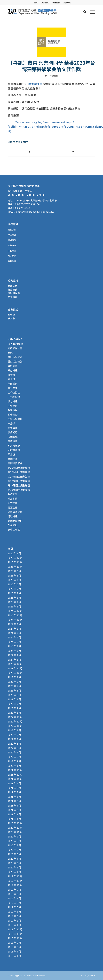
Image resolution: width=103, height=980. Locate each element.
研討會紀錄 (14, 446)
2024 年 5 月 (14, 642)
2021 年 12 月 (15, 770)
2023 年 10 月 (15, 673)
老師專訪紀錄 (15, 512)
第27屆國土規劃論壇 (19, 476)
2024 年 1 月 (14, 659)
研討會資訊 (14, 450)
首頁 (36, 2)
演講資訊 (13, 437)
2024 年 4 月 (14, 646)
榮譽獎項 (54, 76)
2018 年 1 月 (14, 956)
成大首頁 (45, 2)
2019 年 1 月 (14, 925)
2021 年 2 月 (14, 814)
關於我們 (12, 229)
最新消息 (12, 261)
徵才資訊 (13, 401)
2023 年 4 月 (14, 699)
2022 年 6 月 (14, 744)
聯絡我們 (56, 2)
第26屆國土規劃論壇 (19, 472)
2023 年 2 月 (14, 708)
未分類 (11, 423)
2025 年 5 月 (14, 589)
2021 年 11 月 (15, 774)
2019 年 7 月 (14, 898)
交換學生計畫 (15, 348)
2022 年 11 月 (15, 721)
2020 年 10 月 (15, 832)
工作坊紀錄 (14, 397)
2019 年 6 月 (14, 903)
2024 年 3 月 (14, 651)
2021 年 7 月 (14, 792)
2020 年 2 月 (14, 867)
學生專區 (12, 235)
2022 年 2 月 (14, 761)
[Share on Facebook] (30, 152)
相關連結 (12, 256)
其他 (10, 353)
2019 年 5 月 (14, 907)
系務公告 (13, 494)
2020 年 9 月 (14, 836)
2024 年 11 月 (15, 615)
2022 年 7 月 (14, 739)
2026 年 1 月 (14, 553)
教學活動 (13, 415)
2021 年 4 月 (14, 805)
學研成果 (12, 240)
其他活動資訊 (15, 361)
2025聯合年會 (15, 344)
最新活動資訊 (15, 419)
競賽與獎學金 (15, 463)
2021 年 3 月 (14, 810)
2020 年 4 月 (14, 859)
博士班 (11, 375)
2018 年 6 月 (14, 947)
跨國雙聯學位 (15, 521)
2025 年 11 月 (15, 562)
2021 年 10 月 (15, 779)
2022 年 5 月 (14, 748)
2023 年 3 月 (14, 704)
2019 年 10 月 (15, 885)
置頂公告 (13, 507)
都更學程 (13, 525)
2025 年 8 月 (14, 575)
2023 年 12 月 (15, 664)
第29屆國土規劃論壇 (19, 485)
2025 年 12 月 (15, 558)
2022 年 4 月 (14, 752)
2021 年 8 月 (14, 788)
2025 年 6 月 (14, 584)
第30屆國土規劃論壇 (19, 490)
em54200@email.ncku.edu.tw (36, 212)
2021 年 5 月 (14, 801)
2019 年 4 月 (14, 912)
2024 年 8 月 (14, 629)
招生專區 (12, 245)
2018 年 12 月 (15, 929)
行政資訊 (13, 516)
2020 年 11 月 (15, 828)
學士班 (11, 379)
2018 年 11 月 (15, 934)
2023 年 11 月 (15, 668)
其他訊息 (13, 366)
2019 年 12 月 (15, 876)
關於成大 (13, 286)
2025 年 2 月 (14, 602)
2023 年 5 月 (14, 695)
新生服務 (13, 289)
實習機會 (13, 388)
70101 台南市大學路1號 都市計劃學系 (36, 200)
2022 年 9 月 (14, 730)
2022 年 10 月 (15, 726)
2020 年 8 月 (14, 841)
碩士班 (11, 454)
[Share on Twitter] (73, 152)
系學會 (11, 315)
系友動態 (13, 499)
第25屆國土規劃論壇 (19, 468)
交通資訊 (13, 297)
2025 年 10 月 (15, 567)
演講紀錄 (13, 432)
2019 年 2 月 (14, 920)
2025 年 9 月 (14, 571)
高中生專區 (14, 530)
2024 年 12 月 (15, 611)
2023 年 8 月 (14, 682)
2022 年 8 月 (14, 735)
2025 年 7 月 (14, 580)
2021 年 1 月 (14, 819)
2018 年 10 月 (15, 938)
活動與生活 (14, 293)
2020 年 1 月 (14, 872)
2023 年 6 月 (14, 690)
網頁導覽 (67, 2)
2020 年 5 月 (14, 854)
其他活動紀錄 (15, 357)
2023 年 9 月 (14, 677)
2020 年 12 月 (15, 823)
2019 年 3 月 (14, 916)
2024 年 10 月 (15, 620)
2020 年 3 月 (14, 863)
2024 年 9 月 (14, 624)
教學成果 (13, 410)
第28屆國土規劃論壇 (19, 481)
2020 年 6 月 (14, 850)
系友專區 (13, 503)
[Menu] (91, 12)
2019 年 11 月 (15, 881)
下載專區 (12, 251)
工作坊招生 (14, 392)
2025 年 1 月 (14, 606)
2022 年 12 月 (15, 717)
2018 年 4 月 (14, 951)
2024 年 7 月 (14, 633)
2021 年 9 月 (14, 783)
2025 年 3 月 (14, 598)
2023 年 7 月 (14, 686)
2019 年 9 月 (14, 889)
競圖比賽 (13, 459)
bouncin (92, 975)
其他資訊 (13, 370)
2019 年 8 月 (14, 894)
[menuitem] (36, 2)
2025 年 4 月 (14, 593)
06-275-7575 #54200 (27, 204)
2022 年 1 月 (14, 766)
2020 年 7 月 (14, 845)
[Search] (83, 12)
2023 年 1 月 (14, 713)
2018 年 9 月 (14, 943)
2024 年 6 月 (14, 637)
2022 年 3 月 (14, 757)
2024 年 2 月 (14, 655)
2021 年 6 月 (14, 797)
